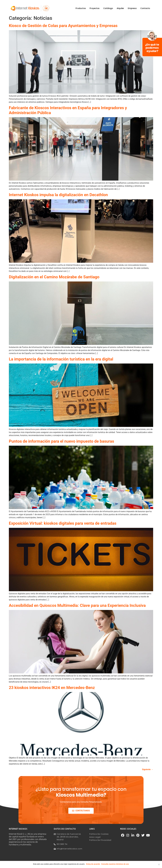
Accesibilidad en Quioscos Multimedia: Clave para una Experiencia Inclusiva (77, 605)
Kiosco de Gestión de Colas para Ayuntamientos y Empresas (63, 26)
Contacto (145, 8)
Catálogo (108, 8)
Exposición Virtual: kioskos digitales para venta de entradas (63, 523)
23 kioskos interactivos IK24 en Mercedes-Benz (52, 688)
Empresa (132, 8)
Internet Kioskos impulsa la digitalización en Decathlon (58, 195)
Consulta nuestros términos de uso (115, 864)
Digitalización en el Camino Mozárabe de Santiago (54, 277)
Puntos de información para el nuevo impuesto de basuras (61, 441)
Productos (81, 8)
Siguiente (148, 769)
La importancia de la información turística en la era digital (61, 359)
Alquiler (120, 8)
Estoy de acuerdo (93, 864)
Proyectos (95, 8)
